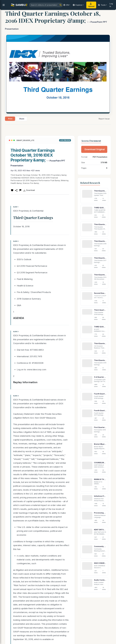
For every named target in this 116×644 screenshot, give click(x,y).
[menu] (4, 5)
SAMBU (19, 5)
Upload (91, 5)
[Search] (61, 5)
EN (66, 5)
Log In (111, 5)
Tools (102, 5)
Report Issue (104, 119)
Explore (78, 5)
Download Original (95, 149)
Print (10, 119)
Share (22, 119)
